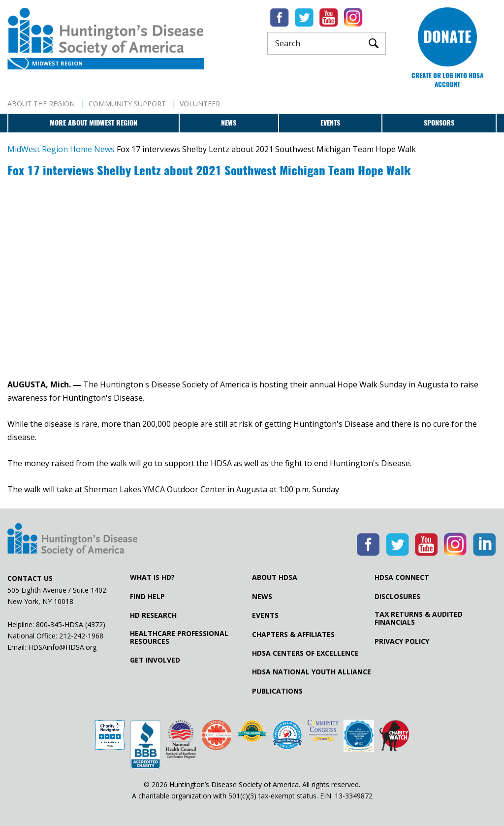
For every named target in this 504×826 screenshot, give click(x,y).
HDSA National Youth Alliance (312, 672)
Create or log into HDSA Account (447, 80)
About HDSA (275, 577)
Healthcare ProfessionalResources (179, 637)
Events (330, 123)
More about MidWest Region (94, 123)
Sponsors (439, 123)
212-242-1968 (81, 636)
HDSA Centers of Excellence (305, 653)
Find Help (147, 597)
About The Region (41, 104)
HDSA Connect (402, 577)
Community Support (127, 104)
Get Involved (155, 660)
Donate (447, 37)
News (229, 123)
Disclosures (397, 597)
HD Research (153, 615)
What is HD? (152, 577)
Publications (277, 691)
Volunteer (200, 104)
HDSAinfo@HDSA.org (62, 647)
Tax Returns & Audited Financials (419, 618)
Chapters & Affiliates (293, 635)
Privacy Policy (402, 641)
